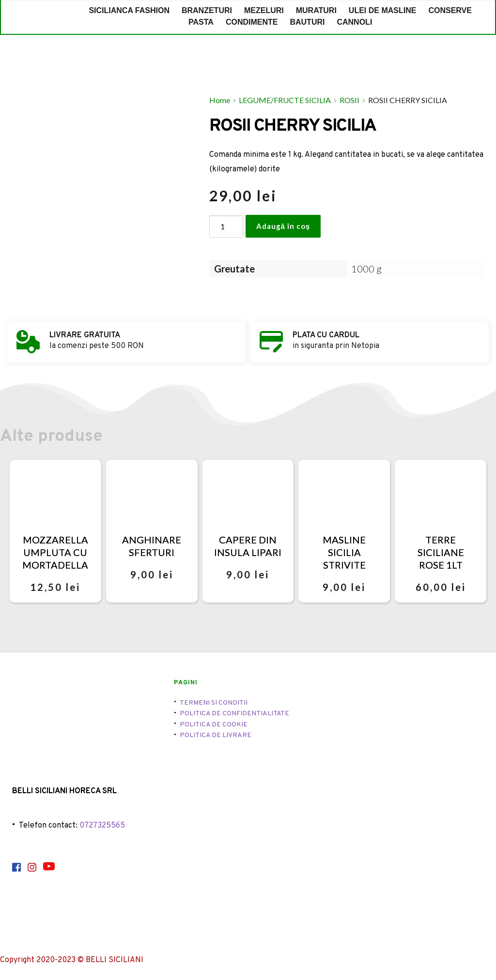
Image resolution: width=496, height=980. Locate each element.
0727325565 (102, 826)
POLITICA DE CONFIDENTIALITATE (234, 714)
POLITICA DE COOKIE (214, 725)
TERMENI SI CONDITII (214, 703)
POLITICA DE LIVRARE (216, 735)
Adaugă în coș (283, 226)
